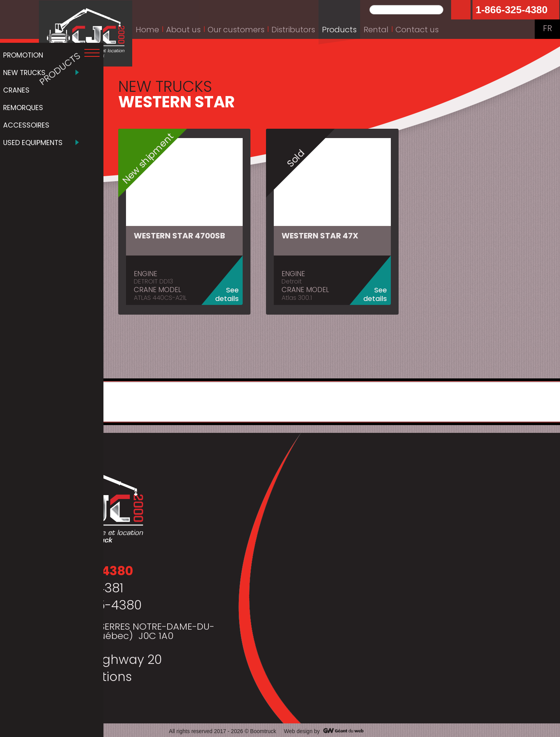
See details (231, 293)
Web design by (302, 729)
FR (548, 29)
